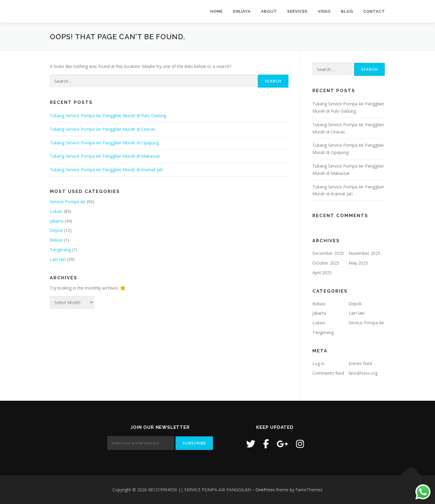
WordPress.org (363, 373)
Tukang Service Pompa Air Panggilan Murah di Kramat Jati (106, 170)
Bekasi (56, 240)
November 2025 (364, 253)
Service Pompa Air (68, 202)
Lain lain (58, 259)
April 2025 (322, 273)
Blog (347, 11)
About (269, 11)
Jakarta (57, 221)
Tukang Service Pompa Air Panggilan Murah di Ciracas (103, 129)
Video (324, 11)
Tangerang (60, 250)
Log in (318, 363)
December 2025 (328, 253)
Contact (374, 11)
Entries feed (360, 363)
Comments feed (328, 373)
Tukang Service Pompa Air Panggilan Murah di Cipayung (104, 143)
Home (216, 11)
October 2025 (326, 263)
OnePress (265, 490)
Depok (56, 230)
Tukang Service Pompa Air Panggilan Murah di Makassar (105, 156)
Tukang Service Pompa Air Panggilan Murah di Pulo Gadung (108, 116)
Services (297, 11)
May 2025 (358, 263)
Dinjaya (242, 11)
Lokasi (56, 211)
